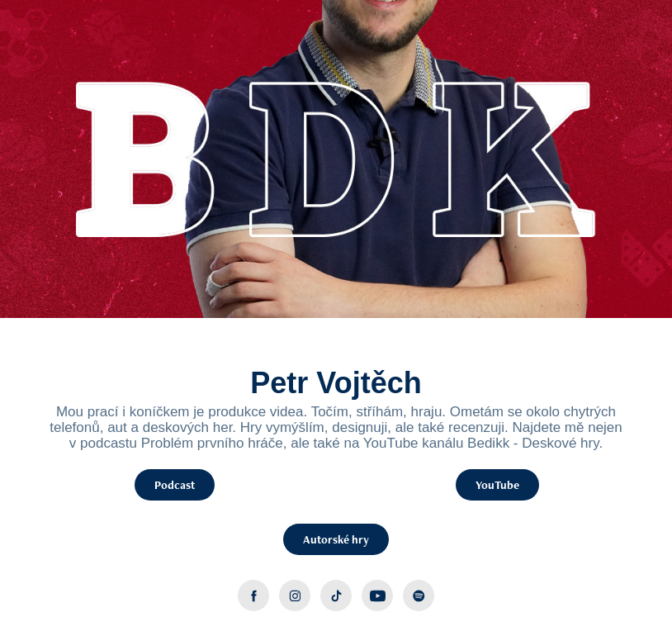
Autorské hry (336, 539)
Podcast (175, 485)
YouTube (497, 485)
